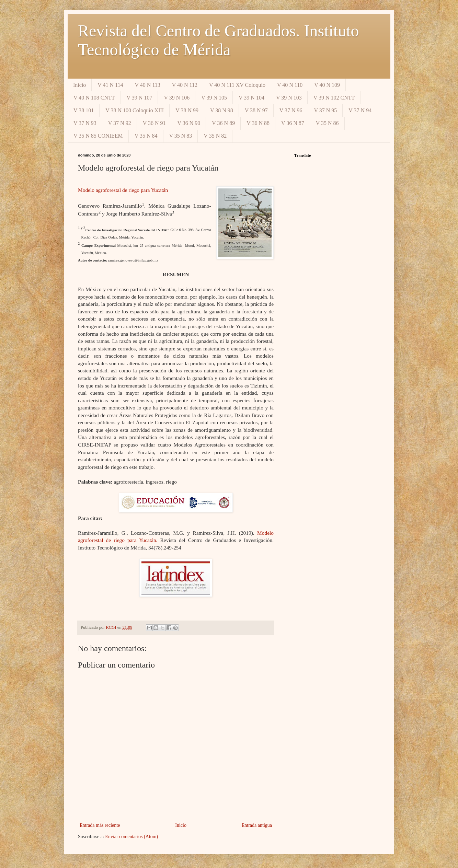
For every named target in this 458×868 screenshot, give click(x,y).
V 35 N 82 (215, 136)
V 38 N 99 (187, 110)
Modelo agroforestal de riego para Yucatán (123, 190)
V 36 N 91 (154, 123)
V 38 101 (84, 110)
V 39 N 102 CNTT (334, 98)
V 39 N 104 (251, 98)
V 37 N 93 (85, 123)
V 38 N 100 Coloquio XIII (135, 110)
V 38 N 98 (222, 110)
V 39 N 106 (177, 98)
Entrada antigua (257, 825)
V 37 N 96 (291, 110)
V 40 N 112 (185, 85)
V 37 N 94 (360, 110)
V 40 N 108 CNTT (94, 98)
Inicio (79, 85)
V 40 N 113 (148, 85)
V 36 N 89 (223, 123)
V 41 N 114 (110, 85)
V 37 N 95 (326, 110)
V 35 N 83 (181, 136)
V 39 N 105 (214, 98)
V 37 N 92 (120, 123)
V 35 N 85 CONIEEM (98, 136)
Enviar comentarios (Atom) (131, 837)
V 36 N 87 (293, 123)
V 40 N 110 (290, 85)
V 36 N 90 (189, 123)
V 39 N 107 (140, 98)
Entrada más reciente (100, 825)
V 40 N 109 (327, 85)
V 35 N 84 (146, 136)
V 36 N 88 (258, 123)
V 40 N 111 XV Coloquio (237, 85)
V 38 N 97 (256, 110)
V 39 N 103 (289, 98)
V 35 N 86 (327, 123)
